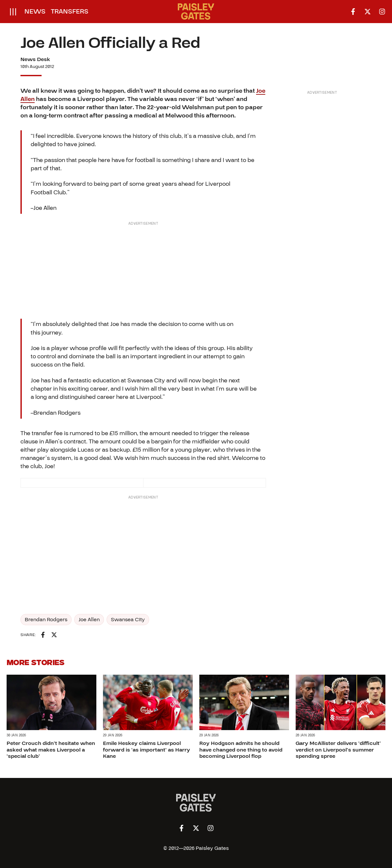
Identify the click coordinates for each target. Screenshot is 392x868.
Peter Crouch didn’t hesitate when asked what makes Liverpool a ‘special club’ (51, 750)
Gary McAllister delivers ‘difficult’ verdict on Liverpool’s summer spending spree (338, 750)
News (35, 12)
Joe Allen (89, 620)
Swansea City (128, 620)
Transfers (70, 12)
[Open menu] (13, 12)
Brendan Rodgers (46, 620)
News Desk (35, 59)
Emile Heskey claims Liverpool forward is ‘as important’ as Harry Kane (147, 750)
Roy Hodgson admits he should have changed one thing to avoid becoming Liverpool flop (241, 750)
